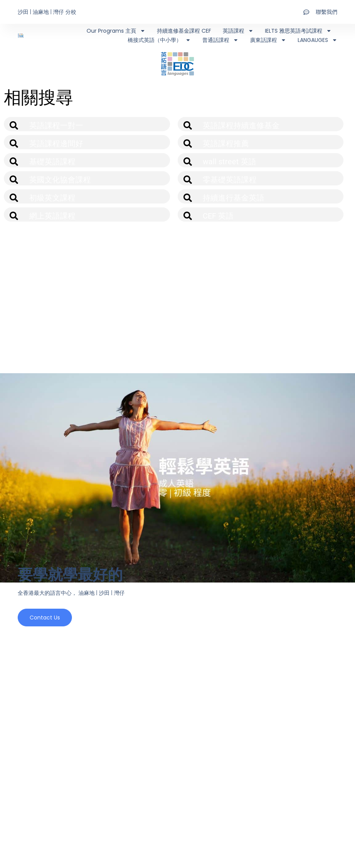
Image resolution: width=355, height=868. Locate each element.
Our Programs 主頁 (116, 31)
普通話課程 (220, 40)
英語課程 (238, 31)
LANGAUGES (317, 40)
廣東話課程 (268, 40)
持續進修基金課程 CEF (184, 31)
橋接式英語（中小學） (159, 40)
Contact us (45, 619)
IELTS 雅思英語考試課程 (298, 31)
